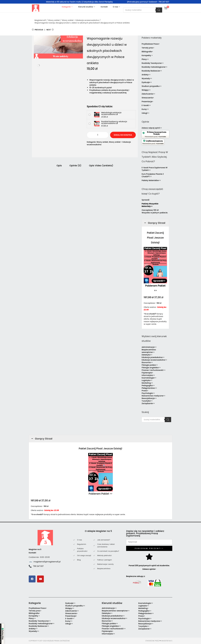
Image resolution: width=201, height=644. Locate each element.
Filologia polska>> (150, 365)
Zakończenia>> (148, 94)
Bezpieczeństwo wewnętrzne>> (149, 351)
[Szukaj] (159, 10)
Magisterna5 (40, 20)
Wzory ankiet (54, 20)
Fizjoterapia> (147, 373)
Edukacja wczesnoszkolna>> (154, 360)
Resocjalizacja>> (149, 398)
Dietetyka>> (147, 355)
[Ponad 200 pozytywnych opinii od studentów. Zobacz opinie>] (149, 557)
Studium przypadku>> (152, 86)
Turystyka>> (147, 401)
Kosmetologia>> (149, 378)
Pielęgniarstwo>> (149, 388)
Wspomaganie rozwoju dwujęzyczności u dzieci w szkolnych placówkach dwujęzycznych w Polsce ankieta (82, 23)
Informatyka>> (148, 375)
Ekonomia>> (147, 362)
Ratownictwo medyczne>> (154, 396)
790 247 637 (38, 566)
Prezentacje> (147, 102)
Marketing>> (147, 383)
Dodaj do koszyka (123, 135)
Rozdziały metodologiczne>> (154, 67)
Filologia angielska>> (152, 368)
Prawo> (145, 391)
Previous (38, 30)
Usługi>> (145, 113)
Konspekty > (147, 55)
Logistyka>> (147, 380)
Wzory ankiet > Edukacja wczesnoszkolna (80, 20)
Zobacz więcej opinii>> (152, 128)
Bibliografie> (147, 52)
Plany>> (145, 59)
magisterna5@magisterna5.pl (47, 562)
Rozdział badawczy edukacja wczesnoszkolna (114, 122)
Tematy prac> (148, 48)
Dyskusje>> (147, 82)
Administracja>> (149, 347)
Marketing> (143, 608)
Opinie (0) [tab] (75, 166)
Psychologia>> (148, 393)
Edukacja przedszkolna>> (153, 357)
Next (50, 30)
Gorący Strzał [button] (154, 223)
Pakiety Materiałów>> (151, 180)
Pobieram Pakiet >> (101, 494)
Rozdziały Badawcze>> (152, 71)
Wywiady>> (147, 78)
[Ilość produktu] (98, 135)
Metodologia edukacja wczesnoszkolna (111, 113)
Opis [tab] (59, 166)
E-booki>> (146, 105)
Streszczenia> (148, 98)
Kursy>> (145, 109)
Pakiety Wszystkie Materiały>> (150, 205)
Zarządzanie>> (148, 403)
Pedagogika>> (148, 386)
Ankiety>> (146, 75)
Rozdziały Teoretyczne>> (153, 63)
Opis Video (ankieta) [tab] (101, 166)
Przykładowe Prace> (151, 44)
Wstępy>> (146, 90)
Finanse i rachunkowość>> (154, 370)
